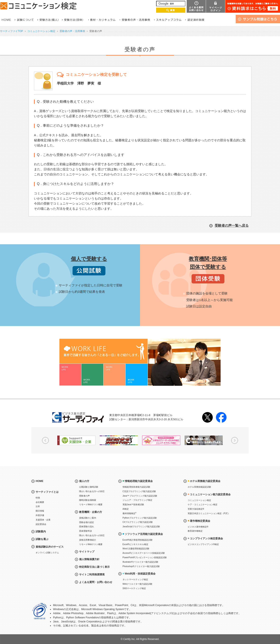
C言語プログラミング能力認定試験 (139, 491)
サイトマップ (87, 552)
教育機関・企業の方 (91, 512)
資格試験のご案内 (88, 518)
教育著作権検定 (195, 531)
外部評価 (40, 515)
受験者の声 (84, 496)
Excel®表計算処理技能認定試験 (138, 540)
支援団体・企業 (43, 520)
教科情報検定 (130, 513)
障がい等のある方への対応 (92, 491)
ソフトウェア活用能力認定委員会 (144, 534)
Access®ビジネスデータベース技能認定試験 (144, 553)
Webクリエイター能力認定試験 (137, 584)
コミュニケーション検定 (41, 31)
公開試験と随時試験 (89, 487)
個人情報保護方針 (89, 559)
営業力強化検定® (196, 509)
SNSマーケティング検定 (134, 588)
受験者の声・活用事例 (72, 31)
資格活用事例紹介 (88, 540)
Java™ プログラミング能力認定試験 (140, 496)
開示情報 (40, 511)
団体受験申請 (85, 531)
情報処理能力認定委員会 (139, 481)
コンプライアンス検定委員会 (206, 539)
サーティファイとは (47, 492)
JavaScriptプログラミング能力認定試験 (141, 527)
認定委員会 (41, 524)
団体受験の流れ (87, 527)
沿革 (38, 506)
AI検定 (126, 509)
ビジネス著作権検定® (198, 527)
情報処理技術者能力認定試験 (136, 487)
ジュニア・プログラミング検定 (137, 500)
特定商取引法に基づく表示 (94, 567)
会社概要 (40, 502)
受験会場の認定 (87, 522)
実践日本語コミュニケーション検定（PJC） (209, 513)
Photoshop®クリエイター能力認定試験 (141, 566)
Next (235, 440)
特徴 (38, 498)
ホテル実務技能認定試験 (199, 487)
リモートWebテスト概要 (91, 505)
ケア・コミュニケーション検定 (203, 505)
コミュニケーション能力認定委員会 (210, 494)
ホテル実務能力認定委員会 (205, 481)
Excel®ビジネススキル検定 (136, 544)
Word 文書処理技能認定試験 (136, 549)
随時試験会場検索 (88, 500)
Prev (45, 440)
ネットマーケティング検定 (135, 579)
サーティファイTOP (12, 31)
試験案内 (41, 532)
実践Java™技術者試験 (133, 505)
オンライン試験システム (47, 553)
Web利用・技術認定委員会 (140, 574)
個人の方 (84, 481)
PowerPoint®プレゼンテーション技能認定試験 (145, 557)
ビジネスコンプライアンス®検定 (203, 544)
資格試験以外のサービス (50, 547)
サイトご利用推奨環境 (92, 575)
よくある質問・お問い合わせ (96, 582)
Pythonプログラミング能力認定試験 (140, 518)
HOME (39, 481)
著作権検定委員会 (200, 521)
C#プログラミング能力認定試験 (138, 522)
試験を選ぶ (42, 539)
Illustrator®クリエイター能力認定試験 (141, 562)
